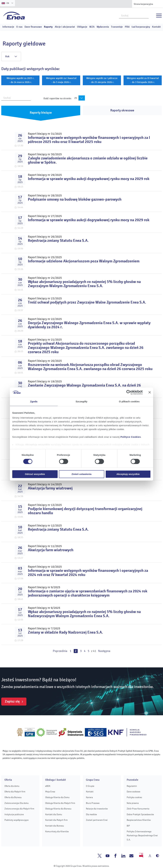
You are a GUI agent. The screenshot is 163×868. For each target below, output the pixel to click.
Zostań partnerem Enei (97, 820)
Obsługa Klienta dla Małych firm (60, 803)
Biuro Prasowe (93, 803)
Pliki (127, 27)
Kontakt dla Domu (54, 814)
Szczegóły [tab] (81, 401)
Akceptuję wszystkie (128, 474)
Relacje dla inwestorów (97, 809)
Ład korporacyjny (141, 27)
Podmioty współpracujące (16, 820)
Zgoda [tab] (34, 401)
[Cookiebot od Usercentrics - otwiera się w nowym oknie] (129, 392)
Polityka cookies (134, 797)
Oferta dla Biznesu (13, 797)
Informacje (8, 27)
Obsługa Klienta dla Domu (57, 797)
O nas (19, 27)
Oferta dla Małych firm (15, 792)
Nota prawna (133, 803)
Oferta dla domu (12, 786)
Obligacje (82, 27)
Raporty (48, 27)
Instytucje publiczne (14, 814)
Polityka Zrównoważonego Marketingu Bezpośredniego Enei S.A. (142, 836)
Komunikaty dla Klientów (57, 832)
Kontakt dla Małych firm (56, 820)
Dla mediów (91, 814)
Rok (11, 56)
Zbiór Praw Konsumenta (138, 809)
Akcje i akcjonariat (65, 27)
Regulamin (132, 786)
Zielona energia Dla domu (17, 803)
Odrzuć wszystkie (35, 474)
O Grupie (90, 786)
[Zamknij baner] (150, 392)
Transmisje (117, 27)
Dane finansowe (33, 27)
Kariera (89, 797)
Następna (104, 651)
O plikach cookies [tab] (129, 401)
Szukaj (146, 15)
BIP (128, 826)
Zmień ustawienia (81, 474)
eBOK (48, 786)
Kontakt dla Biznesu (55, 826)
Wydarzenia (103, 27)
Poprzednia (60, 651)
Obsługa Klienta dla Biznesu (58, 809)
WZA (92, 27)
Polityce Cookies (131, 437)
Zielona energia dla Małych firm (19, 809)
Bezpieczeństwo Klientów (139, 820)
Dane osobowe (133, 792)
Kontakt (156, 27)
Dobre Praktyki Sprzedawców (140, 814)
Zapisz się (12, 701)
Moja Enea (50, 792)
